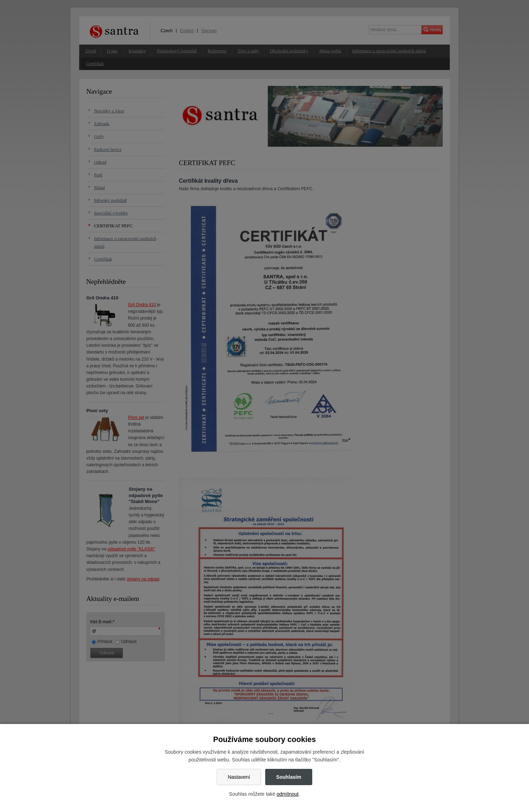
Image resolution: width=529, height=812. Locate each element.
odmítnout (287, 794)
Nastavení (239, 777)
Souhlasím (289, 777)
